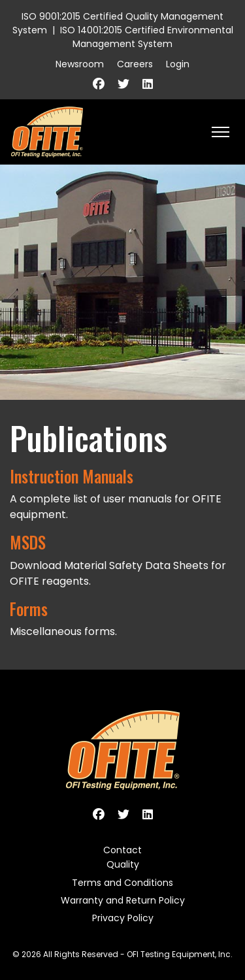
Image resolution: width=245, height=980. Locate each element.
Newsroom (80, 64)
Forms (29, 609)
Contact (122, 850)
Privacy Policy (123, 918)
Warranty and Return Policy (123, 900)
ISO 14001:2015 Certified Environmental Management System (147, 37)
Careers (135, 64)
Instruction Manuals (72, 476)
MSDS (28, 542)
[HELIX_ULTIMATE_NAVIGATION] (220, 132)
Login (178, 64)
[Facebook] (99, 84)
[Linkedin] (148, 84)
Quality (123, 864)
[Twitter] (123, 84)
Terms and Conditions (122, 883)
